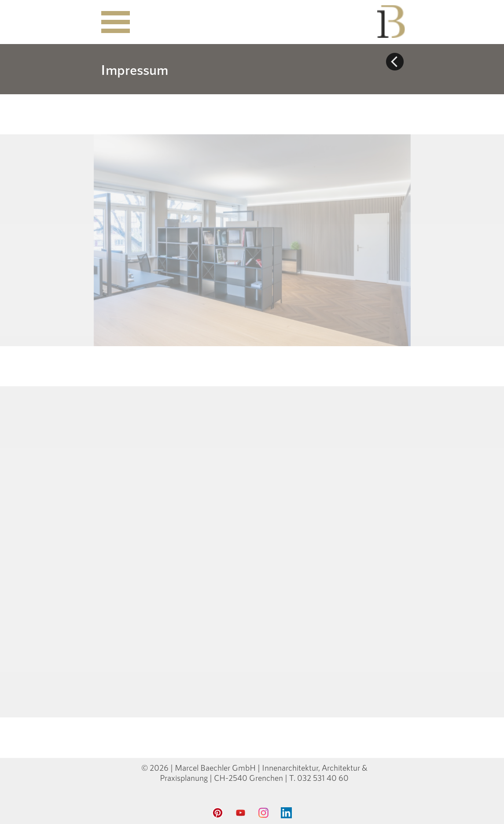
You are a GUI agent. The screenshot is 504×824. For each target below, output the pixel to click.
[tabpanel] (173, 69)
